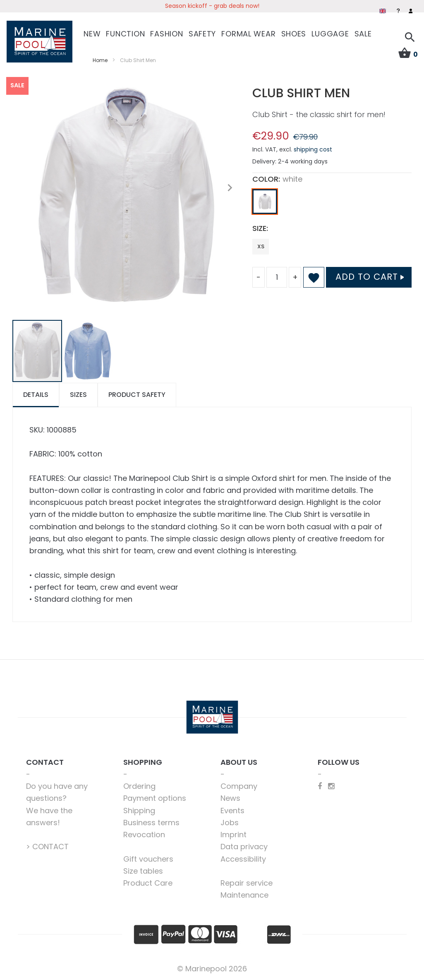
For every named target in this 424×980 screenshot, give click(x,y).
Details (36, 394)
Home (100, 59)
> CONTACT (47, 846)
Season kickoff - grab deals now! (212, 6)
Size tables (143, 870)
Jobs (230, 822)
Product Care (148, 882)
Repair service (247, 882)
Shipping (139, 810)
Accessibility (243, 858)
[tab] (36, 394)
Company (239, 785)
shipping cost (313, 149)
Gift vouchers (148, 858)
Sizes (78, 394)
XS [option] (261, 246)
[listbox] (332, 203)
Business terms (151, 822)
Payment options (155, 798)
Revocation (144, 834)
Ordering (139, 785)
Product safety (137, 394)
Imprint (234, 834)
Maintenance (244, 895)
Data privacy (244, 846)
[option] (265, 201)
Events (232, 810)
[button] (230, 187)
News (230, 798)
